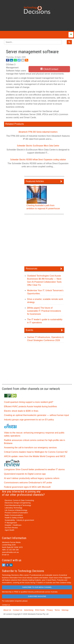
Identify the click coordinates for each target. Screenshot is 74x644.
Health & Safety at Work (14, 518)
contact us (6, 605)
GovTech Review (11, 528)
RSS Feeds (40, 610)
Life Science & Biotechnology (16, 510)
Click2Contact (49, 69)
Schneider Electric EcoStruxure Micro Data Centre (38, 146)
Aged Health (10, 530)
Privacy (50, 610)
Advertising (29, 610)
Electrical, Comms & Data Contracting (19, 500)
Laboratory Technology (13, 508)
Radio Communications (14, 515)
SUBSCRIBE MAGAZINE (37, 596)
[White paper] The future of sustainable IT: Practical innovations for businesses (44, 311)
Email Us (5, 555)
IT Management (11, 523)
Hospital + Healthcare (13, 525)
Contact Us (17, 610)
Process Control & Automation (16, 513)
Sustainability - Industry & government (19, 520)
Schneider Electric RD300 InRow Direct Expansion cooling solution (38, 160)
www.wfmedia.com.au (10, 552)
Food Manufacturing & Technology (18, 505)
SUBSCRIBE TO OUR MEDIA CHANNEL (37, 587)
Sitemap (65, 610)
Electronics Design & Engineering (18, 503)
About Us (7, 610)
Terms (57, 610)
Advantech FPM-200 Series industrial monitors (38, 132)
